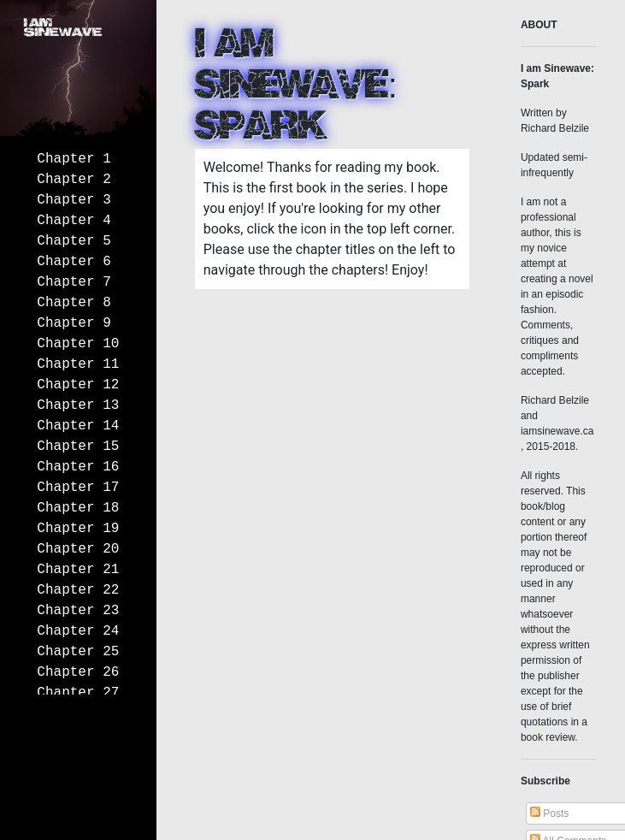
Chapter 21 (78, 570)
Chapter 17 (78, 488)
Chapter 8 (74, 303)
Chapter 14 (78, 426)
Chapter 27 (78, 693)
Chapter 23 (78, 611)
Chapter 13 (78, 405)
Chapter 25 (78, 652)
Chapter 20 (78, 549)
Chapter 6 (74, 262)
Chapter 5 (74, 241)
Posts (549, 813)
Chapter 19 (78, 529)
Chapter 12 (78, 385)
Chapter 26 (78, 672)
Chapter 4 (74, 221)
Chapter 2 (74, 180)
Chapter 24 (78, 631)
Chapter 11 (78, 364)
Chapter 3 (74, 200)
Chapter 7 (74, 282)
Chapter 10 (78, 344)
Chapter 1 (74, 159)
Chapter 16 (78, 467)
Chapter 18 (78, 508)
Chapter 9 (74, 323)
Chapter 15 (78, 447)
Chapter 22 (78, 590)
